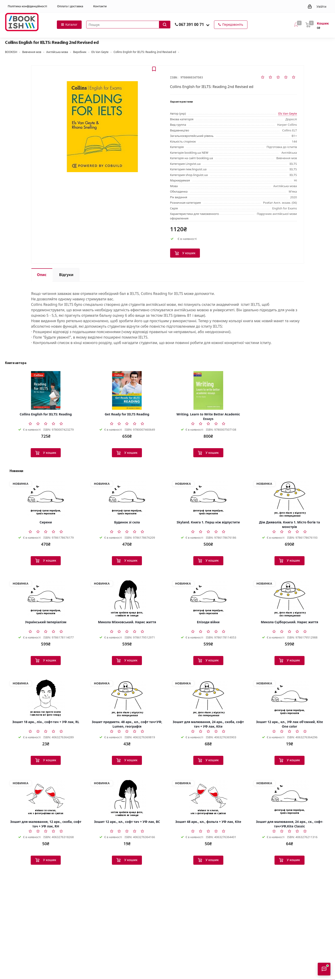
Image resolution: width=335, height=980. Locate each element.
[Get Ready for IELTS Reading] (127, 390)
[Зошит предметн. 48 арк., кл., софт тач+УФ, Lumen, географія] (127, 698)
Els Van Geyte (288, 113)
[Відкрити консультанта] (324, 969)
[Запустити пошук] (165, 25)
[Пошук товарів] (128, 25)
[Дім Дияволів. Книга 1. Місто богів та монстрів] (290, 498)
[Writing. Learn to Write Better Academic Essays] (208, 390)
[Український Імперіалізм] (46, 598)
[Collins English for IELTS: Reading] (46, 390)
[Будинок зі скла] (127, 498)
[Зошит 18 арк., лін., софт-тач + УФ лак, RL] (46, 698)
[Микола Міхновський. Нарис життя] (127, 598)
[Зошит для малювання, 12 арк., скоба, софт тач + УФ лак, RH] (46, 798)
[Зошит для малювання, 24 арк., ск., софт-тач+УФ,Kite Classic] (290, 798)
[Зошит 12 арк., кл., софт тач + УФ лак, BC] (127, 798)
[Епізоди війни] (208, 598)
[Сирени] (46, 498)
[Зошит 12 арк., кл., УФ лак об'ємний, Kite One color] (290, 698)
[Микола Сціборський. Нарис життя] (290, 598)
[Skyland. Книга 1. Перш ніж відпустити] (208, 498)
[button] (208, 25)
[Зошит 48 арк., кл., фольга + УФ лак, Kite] (208, 798)
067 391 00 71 (191, 24)
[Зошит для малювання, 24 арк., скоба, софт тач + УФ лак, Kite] (208, 698)
